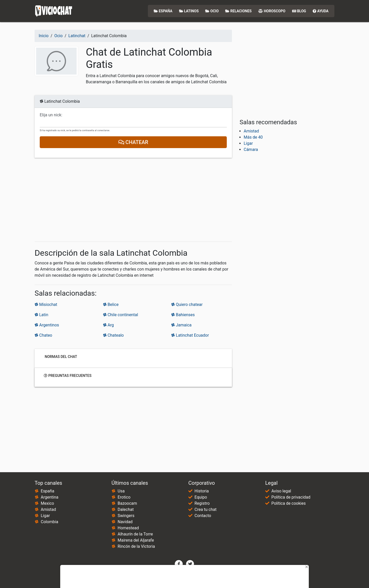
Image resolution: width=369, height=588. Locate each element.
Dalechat (126, 509)
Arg (109, 325)
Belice (111, 305)
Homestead (128, 528)
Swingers (126, 516)
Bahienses (183, 315)
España (163, 11)
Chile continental (121, 315)
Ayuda (321, 11)
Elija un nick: (51, 115)
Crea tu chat (206, 509)
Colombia (49, 522)
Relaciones (238, 11)
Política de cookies (289, 503)
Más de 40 (253, 137)
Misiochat (46, 305)
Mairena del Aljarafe (136, 540)
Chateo (43, 335)
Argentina (50, 497)
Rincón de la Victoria (136, 546)
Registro (202, 503)
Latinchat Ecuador (190, 335)
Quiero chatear (187, 305)
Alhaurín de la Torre (135, 534)
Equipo (201, 497)
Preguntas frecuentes (68, 376)
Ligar (248, 143)
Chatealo (113, 335)
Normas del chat (60, 357)
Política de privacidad (291, 497)
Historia (202, 491)
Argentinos (47, 325)
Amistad (251, 131)
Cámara (251, 149)
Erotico (124, 497)
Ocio (212, 11)
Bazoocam (127, 503)
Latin (41, 315)
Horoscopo (272, 11)
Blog (299, 11)
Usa (121, 491)
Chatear (133, 142)
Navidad (125, 522)
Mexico (47, 503)
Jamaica (181, 325)
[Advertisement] (133, 200)
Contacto (203, 516)
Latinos (189, 11)
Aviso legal (281, 491)
